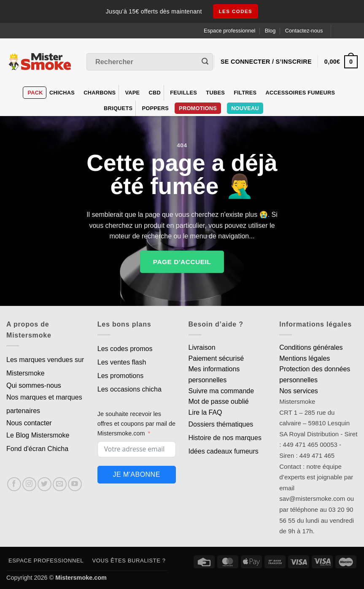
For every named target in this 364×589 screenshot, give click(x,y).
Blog (270, 31)
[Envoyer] (205, 62)
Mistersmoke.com (81, 578)
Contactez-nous (304, 31)
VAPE (132, 93)
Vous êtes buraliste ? (129, 561)
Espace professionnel (229, 31)
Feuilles (183, 93)
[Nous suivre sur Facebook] (14, 484)
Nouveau (245, 108)
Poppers (155, 108)
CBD (155, 93)
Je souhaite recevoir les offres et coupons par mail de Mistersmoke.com (136, 424)
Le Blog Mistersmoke (38, 435)
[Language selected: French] (348, 31)
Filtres (245, 93)
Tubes (215, 93)
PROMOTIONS (198, 108)
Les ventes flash (122, 362)
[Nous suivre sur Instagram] (29, 484)
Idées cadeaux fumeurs (224, 451)
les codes (236, 11)
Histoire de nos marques (225, 438)
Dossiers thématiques (221, 424)
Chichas (62, 93)
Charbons (100, 93)
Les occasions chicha (129, 389)
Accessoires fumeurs (301, 93)
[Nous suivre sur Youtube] (75, 484)
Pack (35, 93)
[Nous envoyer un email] (60, 484)
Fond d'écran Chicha (37, 449)
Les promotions (120, 376)
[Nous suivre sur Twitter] (44, 484)
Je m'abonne (136, 474)
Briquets (118, 108)
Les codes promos (125, 349)
